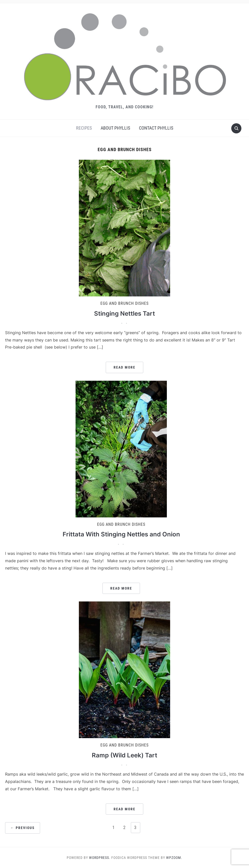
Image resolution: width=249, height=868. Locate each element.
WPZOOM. (174, 858)
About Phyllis (115, 128)
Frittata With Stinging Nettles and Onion (121, 534)
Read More (124, 367)
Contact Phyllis (156, 128)
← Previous (23, 828)
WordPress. (100, 858)
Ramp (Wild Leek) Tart (124, 755)
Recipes (84, 128)
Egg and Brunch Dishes (124, 303)
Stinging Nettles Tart (124, 314)
